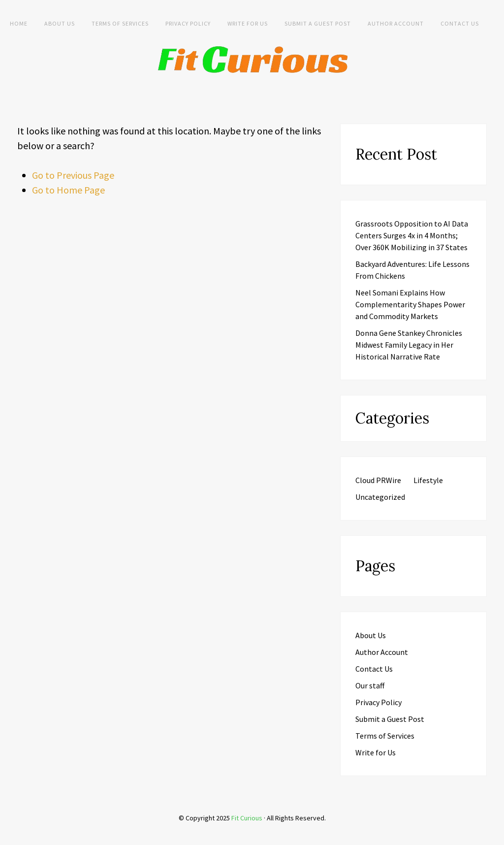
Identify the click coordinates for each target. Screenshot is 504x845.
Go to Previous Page (73, 175)
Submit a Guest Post (318, 23)
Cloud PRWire (378, 480)
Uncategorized (380, 497)
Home (19, 23)
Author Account (396, 23)
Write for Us (248, 23)
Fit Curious (247, 818)
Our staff (370, 685)
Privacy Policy (188, 23)
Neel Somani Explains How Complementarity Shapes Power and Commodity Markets (410, 304)
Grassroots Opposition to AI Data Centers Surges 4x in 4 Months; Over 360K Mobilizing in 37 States (412, 235)
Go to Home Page (68, 190)
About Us (60, 23)
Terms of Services (120, 23)
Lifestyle (428, 480)
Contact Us (460, 23)
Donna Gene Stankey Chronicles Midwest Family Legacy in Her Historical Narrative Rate (409, 345)
